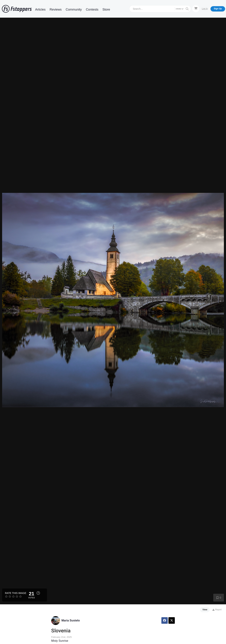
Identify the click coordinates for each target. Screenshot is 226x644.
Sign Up (218, 9)
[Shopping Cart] (196, 9)
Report (217, 610)
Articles (40, 10)
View (205, 610)
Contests (92, 10)
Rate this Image (16, 593)
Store (106, 10)
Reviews (56, 10)
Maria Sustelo (71, 620)
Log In (205, 9)
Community (74, 10)
